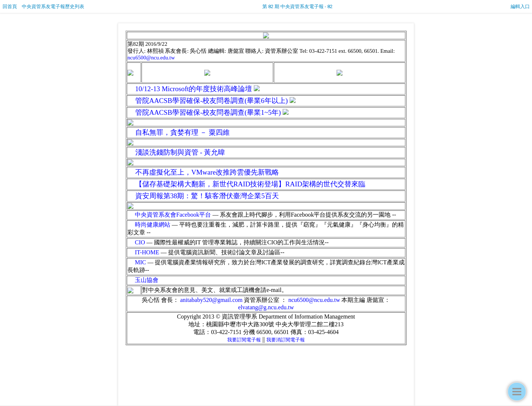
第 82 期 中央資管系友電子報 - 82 (297, 6)
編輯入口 (520, 6)
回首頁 (10, 6)
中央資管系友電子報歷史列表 (53, 6)
